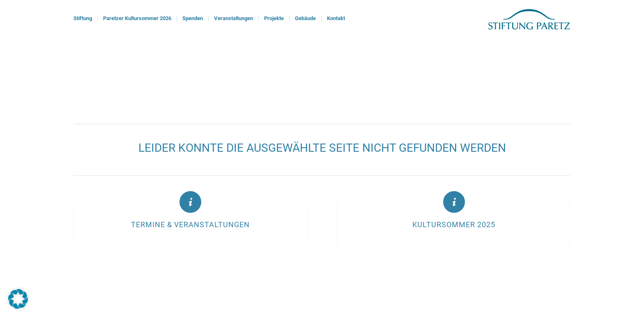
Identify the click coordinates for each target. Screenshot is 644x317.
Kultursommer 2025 (454, 225)
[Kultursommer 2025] (454, 202)
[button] (18, 299)
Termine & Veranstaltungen (190, 225)
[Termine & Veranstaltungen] (190, 202)
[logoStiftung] (529, 18)
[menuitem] (83, 18)
